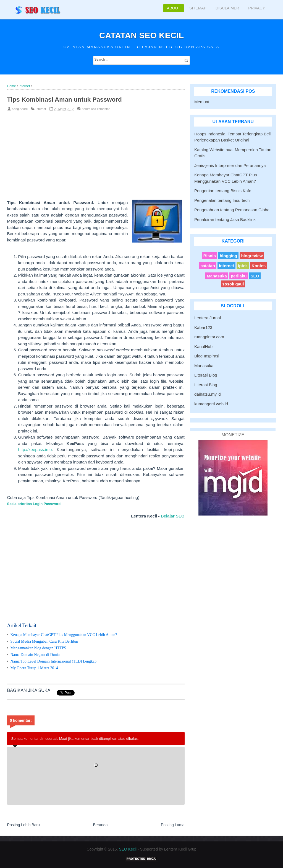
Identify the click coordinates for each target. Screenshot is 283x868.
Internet (41, 109)
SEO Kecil (128, 849)
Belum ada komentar (96, 109)
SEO (255, 276)
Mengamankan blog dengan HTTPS (38, 648)
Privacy (256, 8)
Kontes (259, 266)
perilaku (239, 276)
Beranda (100, 825)
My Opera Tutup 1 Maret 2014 (34, 668)
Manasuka (217, 276)
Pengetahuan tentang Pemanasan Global (232, 210)
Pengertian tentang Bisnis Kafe (223, 191)
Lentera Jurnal (208, 318)
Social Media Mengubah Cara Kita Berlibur (44, 641)
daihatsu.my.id (208, 394)
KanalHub (203, 347)
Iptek (243, 266)
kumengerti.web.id (211, 404)
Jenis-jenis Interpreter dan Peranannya (230, 165)
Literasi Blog (206, 375)
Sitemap (198, 8)
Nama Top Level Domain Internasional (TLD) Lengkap (53, 661)
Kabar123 (203, 327)
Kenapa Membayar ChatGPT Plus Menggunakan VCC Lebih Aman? (64, 635)
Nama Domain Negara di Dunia (35, 655)
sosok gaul (233, 284)
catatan (208, 266)
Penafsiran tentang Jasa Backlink (225, 219)
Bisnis (210, 256)
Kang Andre (20, 109)
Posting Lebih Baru (23, 825)
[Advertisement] (87, 155)
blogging (228, 256)
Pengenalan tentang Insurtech (222, 200)
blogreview (252, 256)
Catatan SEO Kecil (141, 35)
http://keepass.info (35, 450)
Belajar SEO (173, 516)
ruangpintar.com (209, 337)
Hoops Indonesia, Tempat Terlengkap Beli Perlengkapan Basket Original (232, 137)
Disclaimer (227, 8)
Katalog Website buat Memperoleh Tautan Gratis (233, 153)
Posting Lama (173, 825)
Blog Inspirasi (207, 356)
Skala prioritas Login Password (34, 504)
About (174, 8)
